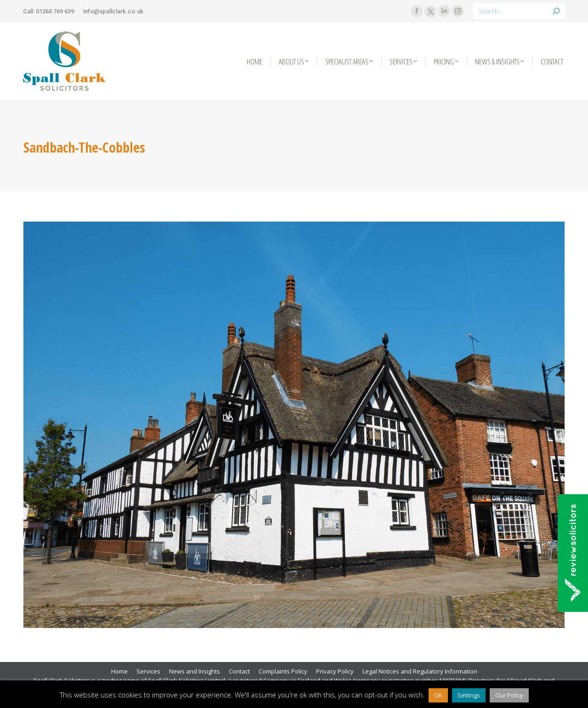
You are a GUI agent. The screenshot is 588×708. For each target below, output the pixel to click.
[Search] (519, 11)
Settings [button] (469, 695)
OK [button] (438, 695)
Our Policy (509, 695)
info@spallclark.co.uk (113, 11)
